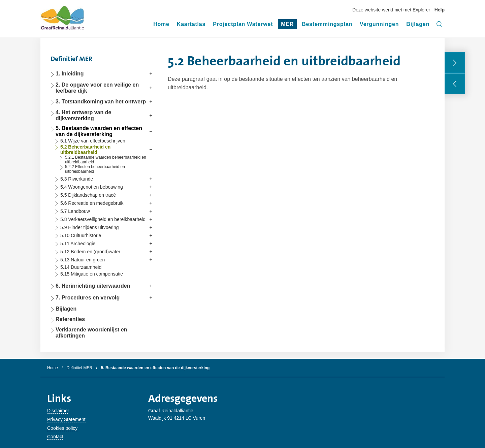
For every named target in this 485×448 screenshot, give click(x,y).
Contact (55, 437)
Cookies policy (62, 428)
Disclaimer (58, 411)
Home (161, 24)
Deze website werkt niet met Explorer (391, 10)
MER (289, 25)
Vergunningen (379, 24)
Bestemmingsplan (327, 24)
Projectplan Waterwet (243, 24)
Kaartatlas (191, 24)
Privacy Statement (66, 419)
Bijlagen (418, 24)
